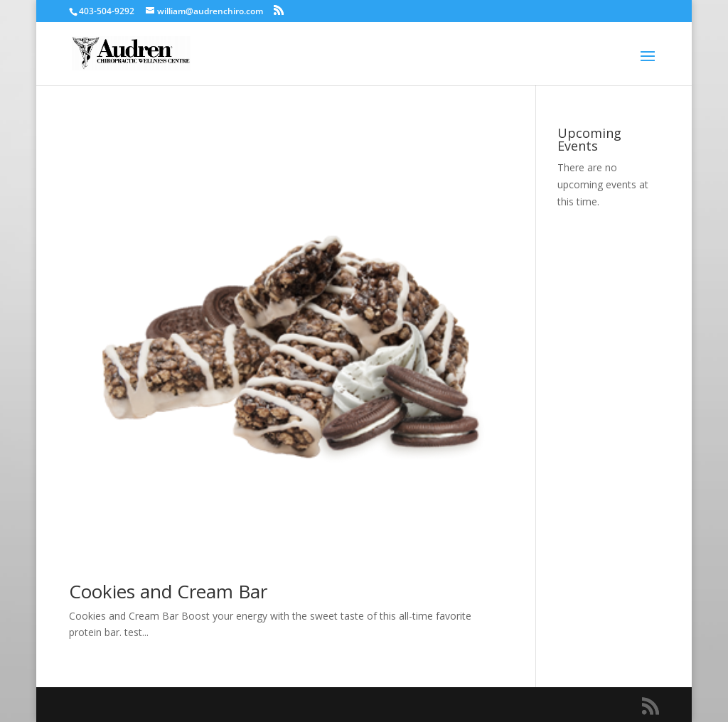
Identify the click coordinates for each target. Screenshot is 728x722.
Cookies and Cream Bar (168, 591)
